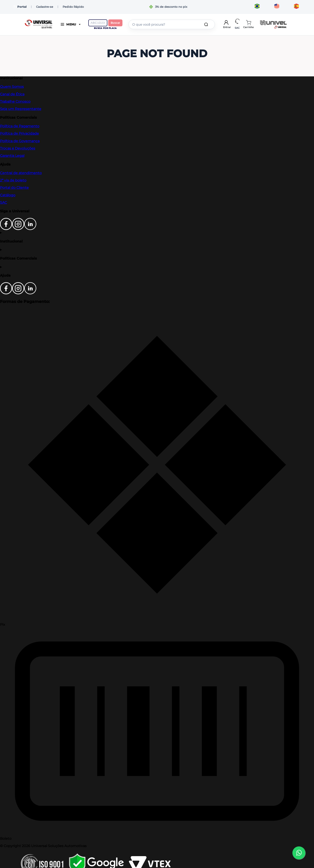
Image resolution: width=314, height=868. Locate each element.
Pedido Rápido (73, 7)
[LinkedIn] (30, 229)
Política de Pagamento (20, 126)
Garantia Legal (12, 156)
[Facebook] (6, 229)
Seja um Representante (21, 109)
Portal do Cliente (14, 188)
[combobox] (172, 24)
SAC (3, 202)
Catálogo (8, 195)
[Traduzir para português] (257, 7)
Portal (20, 7)
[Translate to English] (277, 7)
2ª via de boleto (13, 180)
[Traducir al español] (296, 7)
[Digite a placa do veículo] (98, 23)
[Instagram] (18, 229)
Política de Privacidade (19, 133)
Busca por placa (105, 28)
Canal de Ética (12, 94)
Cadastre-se (45, 7)
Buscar (115, 23)
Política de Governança (20, 141)
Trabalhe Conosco (15, 102)
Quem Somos (12, 87)
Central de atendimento (21, 173)
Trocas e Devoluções (18, 148)
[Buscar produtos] (207, 24)
